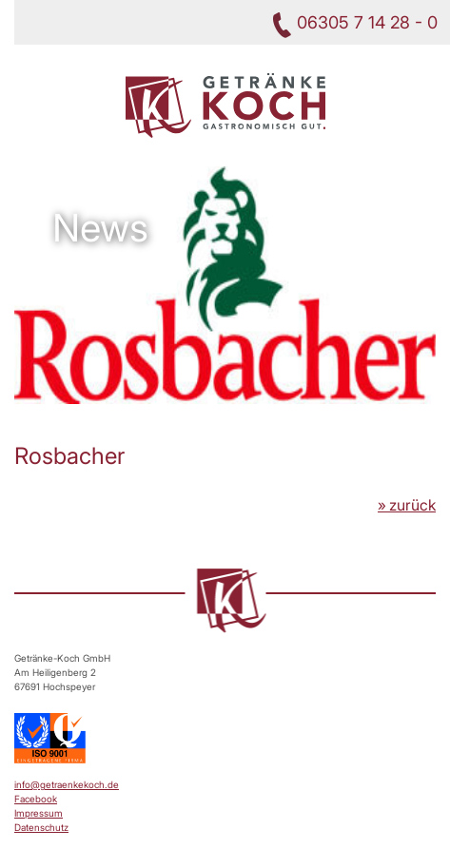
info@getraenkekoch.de (67, 784)
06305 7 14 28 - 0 (367, 22)
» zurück (407, 505)
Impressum (39, 813)
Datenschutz (41, 827)
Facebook (36, 799)
